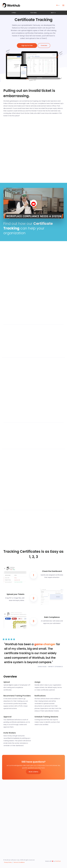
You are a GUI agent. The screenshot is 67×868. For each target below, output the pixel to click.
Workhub (58, 861)
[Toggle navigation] (63, 5)
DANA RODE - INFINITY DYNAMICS (50, 667)
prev (14, 13)
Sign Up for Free (27, 45)
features (34, 13)
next (53, 13)
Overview (44, 45)
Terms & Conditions (19, 862)
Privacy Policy (8, 862)
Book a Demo (33, 772)
